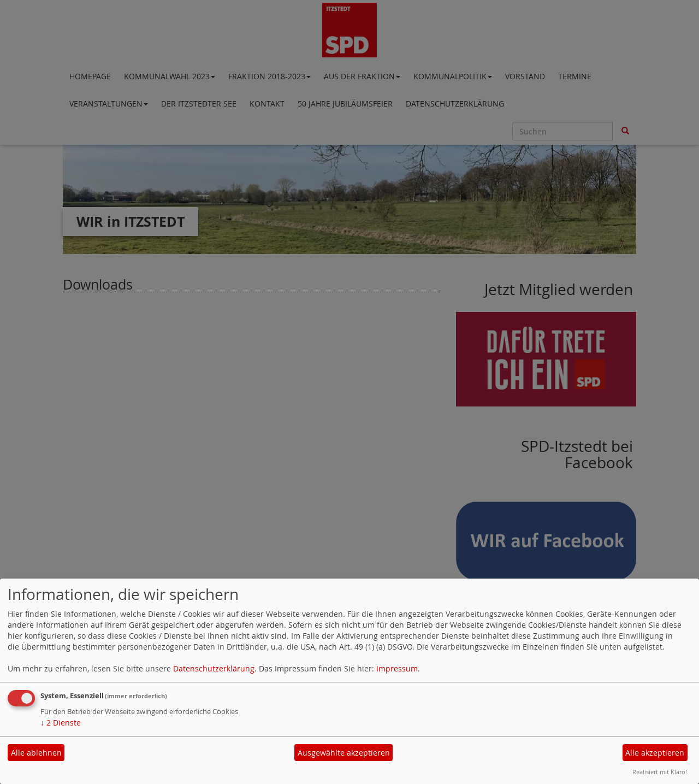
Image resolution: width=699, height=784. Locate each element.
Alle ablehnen (36, 753)
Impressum (397, 668)
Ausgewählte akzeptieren (344, 753)
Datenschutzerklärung (214, 668)
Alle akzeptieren (655, 753)
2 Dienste (61, 723)
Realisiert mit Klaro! (660, 772)
